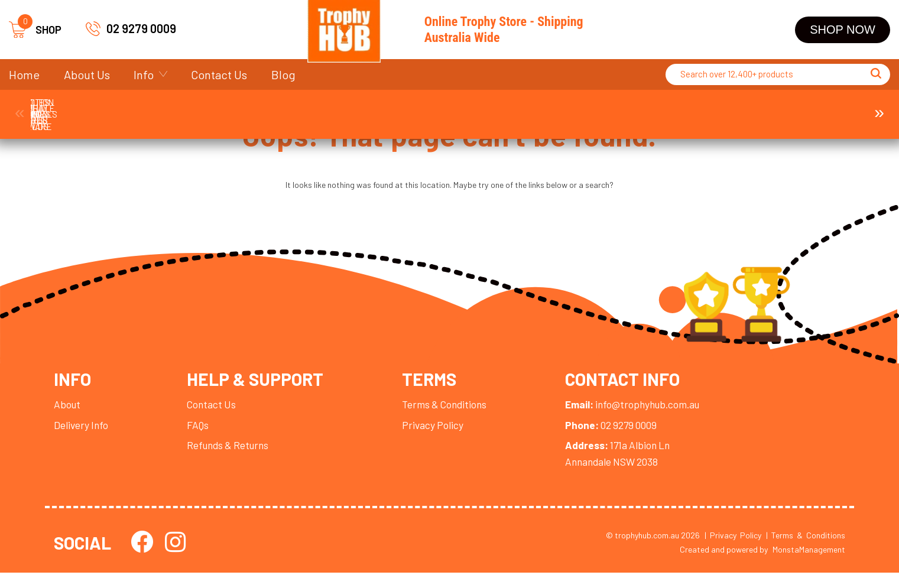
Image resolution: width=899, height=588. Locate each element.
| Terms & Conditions (806, 549)
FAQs (201, 437)
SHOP (35, 30)
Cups (397, 108)
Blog (283, 74)
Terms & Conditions (457, 416)
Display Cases (712, 108)
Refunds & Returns (233, 457)
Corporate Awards (188, 108)
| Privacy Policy (733, 549)
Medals (293, 108)
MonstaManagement (809, 565)
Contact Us (219, 74)
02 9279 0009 (141, 28)
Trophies (83, 108)
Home (24, 74)
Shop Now (843, 30)
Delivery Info (82, 437)
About (68, 416)
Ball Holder (816, 108)
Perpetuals (607, 108)
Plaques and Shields (502, 108)
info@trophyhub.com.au (651, 416)
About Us (87, 74)
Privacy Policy (444, 437)
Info (144, 74)
